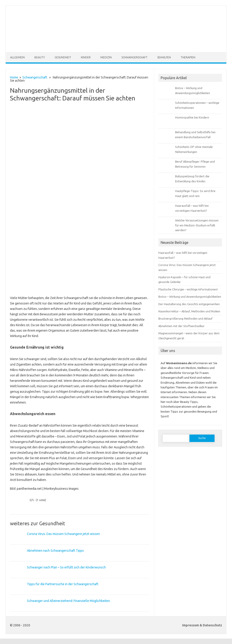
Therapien (188, 57)
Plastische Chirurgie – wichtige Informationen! (188, 289)
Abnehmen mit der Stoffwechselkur (181, 326)
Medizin (106, 57)
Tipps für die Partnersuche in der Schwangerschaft (63, 584)
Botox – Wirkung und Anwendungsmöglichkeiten (190, 297)
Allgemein (17, 57)
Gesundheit (63, 57)
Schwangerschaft (134, 57)
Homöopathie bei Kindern (192, 117)
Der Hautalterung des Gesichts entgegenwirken (189, 304)
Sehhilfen (164, 57)
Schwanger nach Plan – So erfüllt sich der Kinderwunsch (66, 567)
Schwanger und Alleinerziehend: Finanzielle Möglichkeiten (68, 601)
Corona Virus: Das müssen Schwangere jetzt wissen (63, 534)
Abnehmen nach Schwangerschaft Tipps (55, 551)
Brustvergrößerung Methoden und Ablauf (185, 318)
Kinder (86, 57)
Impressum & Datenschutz (202, 625)
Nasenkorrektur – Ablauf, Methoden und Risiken (189, 311)
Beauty (40, 57)
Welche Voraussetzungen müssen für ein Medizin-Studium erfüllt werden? (197, 225)
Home (14, 77)
